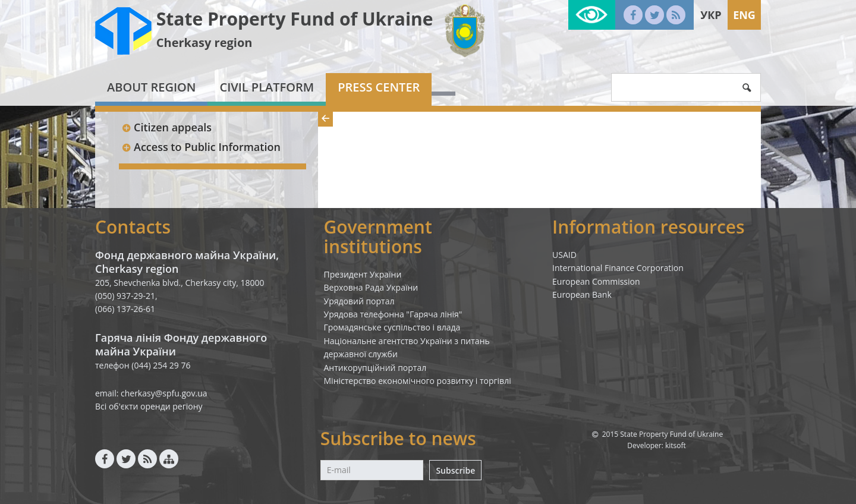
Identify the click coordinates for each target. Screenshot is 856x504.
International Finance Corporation (618, 268)
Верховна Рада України (371, 287)
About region (151, 87)
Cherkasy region (204, 42)
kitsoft (676, 445)
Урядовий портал (359, 301)
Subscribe (455, 470)
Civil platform (267, 87)
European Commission (596, 281)
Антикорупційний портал (375, 368)
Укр (711, 15)
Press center (379, 87)
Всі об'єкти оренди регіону (149, 406)
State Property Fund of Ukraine (295, 19)
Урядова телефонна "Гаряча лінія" (393, 314)
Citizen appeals (166, 127)
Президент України (363, 274)
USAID (564, 255)
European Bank (582, 294)
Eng (744, 15)
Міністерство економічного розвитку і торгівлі (418, 381)
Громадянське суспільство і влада (392, 327)
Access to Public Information (201, 147)
